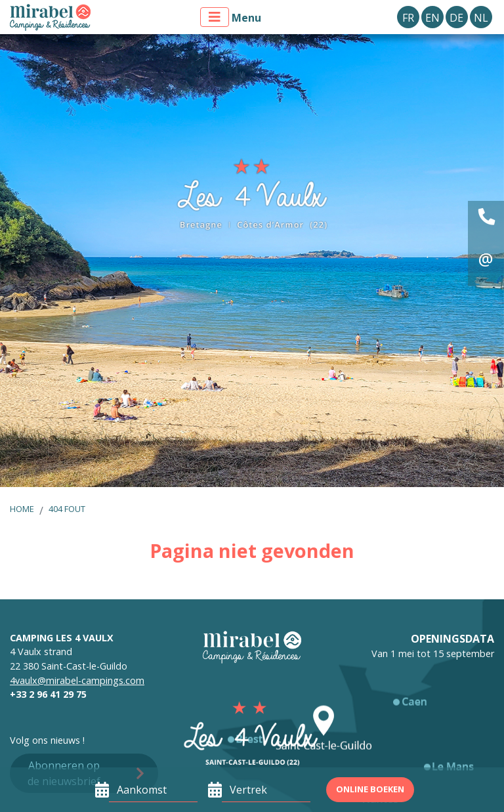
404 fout (67, 509)
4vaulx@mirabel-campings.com (77, 680)
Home (22, 509)
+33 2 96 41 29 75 (48, 694)
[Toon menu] (215, 17)
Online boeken (370, 789)
